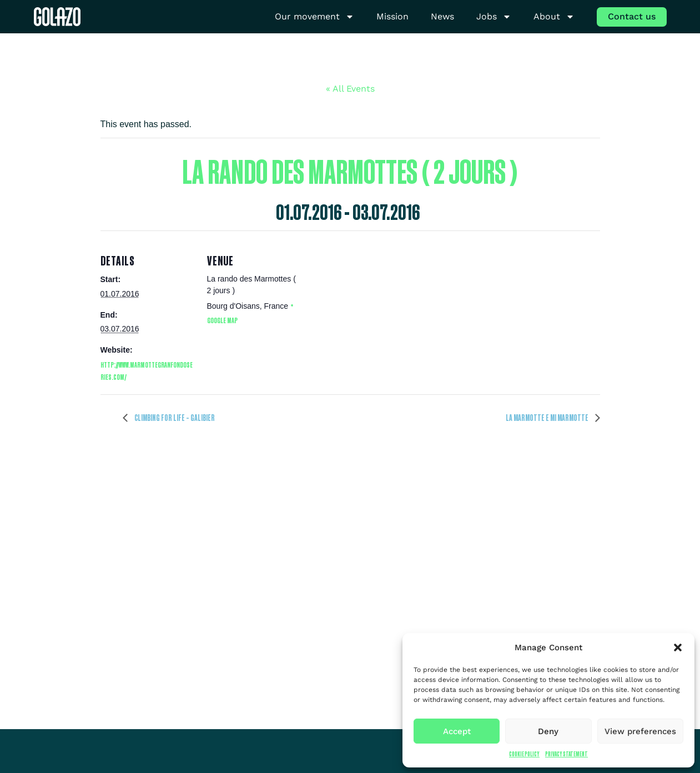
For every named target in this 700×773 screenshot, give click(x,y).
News (442, 16)
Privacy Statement (566, 754)
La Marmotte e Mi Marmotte (548, 418)
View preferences (640, 731)
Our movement (314, 17)
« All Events (350, 89)
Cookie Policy (524, 754)
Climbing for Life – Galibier (174, 418)
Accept (457, 731)
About (554, 17)
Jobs (494, 17)
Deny (548, 731)
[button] (678, 647)
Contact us (632, 16)
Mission (392, 16)
